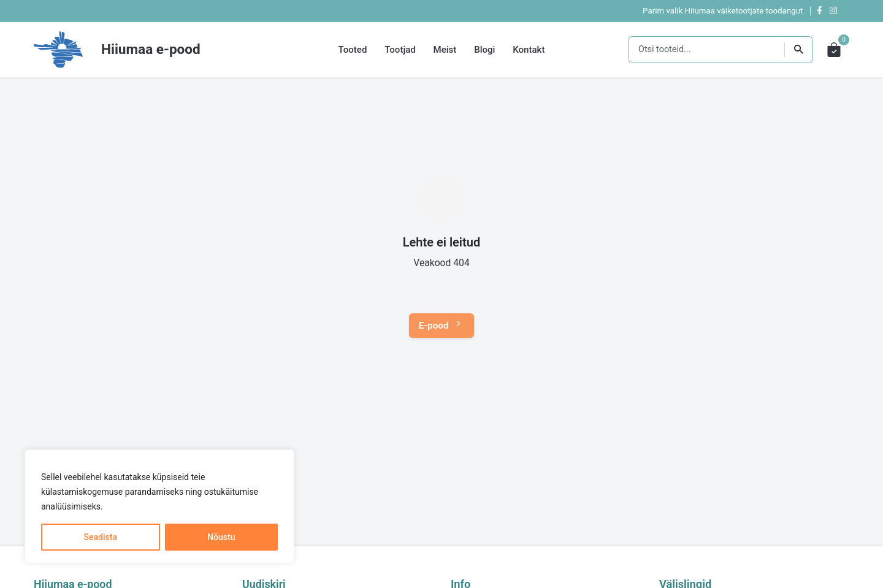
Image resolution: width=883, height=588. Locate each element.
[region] (159, 506)
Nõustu (221, 537)
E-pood (442, 326)
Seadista (101, 537)
